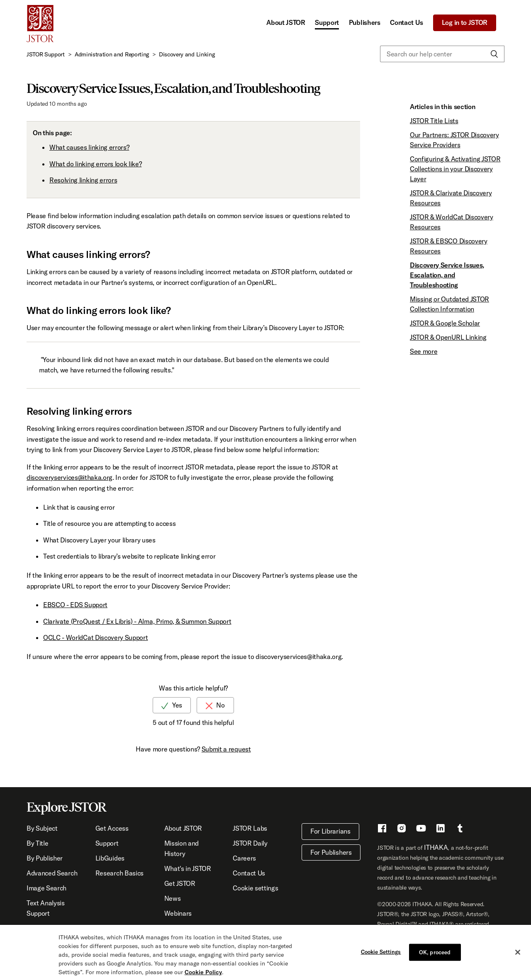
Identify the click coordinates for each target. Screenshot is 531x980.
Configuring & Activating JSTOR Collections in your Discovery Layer (455, 169)
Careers (244, 858)
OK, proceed (435, 954)
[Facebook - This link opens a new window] (382, 829)
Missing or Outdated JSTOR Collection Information (449, 304)
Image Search (46, 888)
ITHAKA (436, 847)
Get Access (112, 828)
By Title (37, 843)
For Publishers (331, 852)
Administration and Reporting (112, 54)
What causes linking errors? (89, 147)
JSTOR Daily (250, 843)
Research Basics (119, 873)
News (173, 898)
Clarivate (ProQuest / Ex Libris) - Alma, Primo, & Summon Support (137, 621)
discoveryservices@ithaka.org (69, 477)
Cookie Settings (381, 954)
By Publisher (45, 858)
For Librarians (330, 831)
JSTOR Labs (250, 828)
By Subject (42, 828)
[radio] (172, 705)
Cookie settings (255, 888)
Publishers (365, 22)
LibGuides (110, 858)
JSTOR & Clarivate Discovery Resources (451, 198)
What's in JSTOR (188, 868)
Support (327, 22)
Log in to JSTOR (465, 22)
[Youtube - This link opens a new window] (421, 829)
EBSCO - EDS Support (75, 605)
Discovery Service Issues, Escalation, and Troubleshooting (447, 275)
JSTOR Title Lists (434, 121)
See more (424, 351)
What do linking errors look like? (95, 164)
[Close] (518, 955)
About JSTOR (286, 22)
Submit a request (226, 749)
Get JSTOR (180, 883)
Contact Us (407, 22)
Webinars (178, 913)
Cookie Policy (203, 975)
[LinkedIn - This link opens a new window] (441, 829)
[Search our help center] (442, 54)
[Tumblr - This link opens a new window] (460, 829)
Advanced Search (52, 873)
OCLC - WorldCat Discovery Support (95, 637)
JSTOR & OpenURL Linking (448, 337)
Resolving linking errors (83, 180)
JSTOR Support (46, 54)
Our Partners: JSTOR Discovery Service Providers (454, 140)
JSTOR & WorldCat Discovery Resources (452, 222)
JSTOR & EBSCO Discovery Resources (449, 246)
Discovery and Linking (187, 54)
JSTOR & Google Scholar (445, 323)
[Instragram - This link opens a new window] (402, 829)
